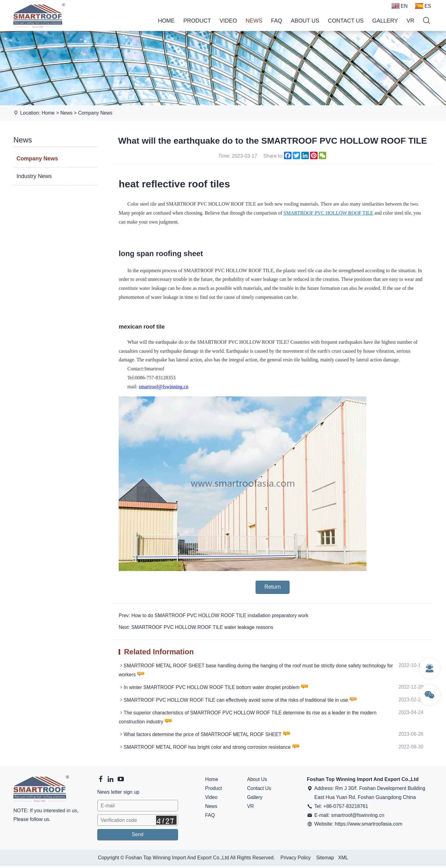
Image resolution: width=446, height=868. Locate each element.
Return (273, 587)
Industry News (34, 176)
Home (166, 21)
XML (344, 859)
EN (400, 6)
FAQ (277, 21)
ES (423, 6)
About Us (305, 21)
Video (228, 21)
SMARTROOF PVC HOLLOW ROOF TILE (328, 213)
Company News (96, 113)
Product (197, 21)
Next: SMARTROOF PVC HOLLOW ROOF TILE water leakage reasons (197, 628)
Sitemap (325, 859)
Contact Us (346, 21)
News (254, 21)
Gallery (385, 21)
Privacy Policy (295, 859)
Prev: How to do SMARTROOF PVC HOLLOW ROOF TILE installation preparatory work (215, 616)
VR (411, 21)
